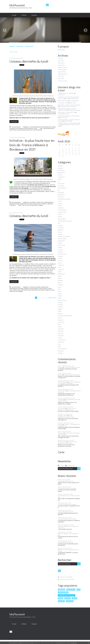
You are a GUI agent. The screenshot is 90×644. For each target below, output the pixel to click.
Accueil (14, 15)
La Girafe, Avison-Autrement (68, 106)
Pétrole (60, 296)
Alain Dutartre (62, 391)
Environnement (19, 128)
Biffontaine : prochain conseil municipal (69, 105)
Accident (60, 166)
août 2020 (61, 76)
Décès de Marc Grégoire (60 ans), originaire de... (67, 109)
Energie (60, 234)
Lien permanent (15, 127)
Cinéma (60, 204)
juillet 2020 (12, 46)
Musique (60, 281)
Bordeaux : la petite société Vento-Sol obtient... (68, 550)
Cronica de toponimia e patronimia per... (69, 116)
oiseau (15, 130)
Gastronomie (62, 245)
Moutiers (60, 433)
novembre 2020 (62, 70)
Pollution (60, 305)
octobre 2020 (62, 72)
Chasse (60, 201)
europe (74, 598)
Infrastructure (37, 204)
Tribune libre (62, 340)
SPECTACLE (61, 322)
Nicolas (60, 367)
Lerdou (60, 375)
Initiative (44, 204)
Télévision (61, 331)
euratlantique (33, 205)
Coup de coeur (40, 202)
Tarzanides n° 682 (63, 103)
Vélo (59, 344)
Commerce (61, 208)
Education (61, 230)
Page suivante (52, 298)
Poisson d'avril (62, 300)
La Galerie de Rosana (72, 98)
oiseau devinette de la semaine (36, 290)
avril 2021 (61, 59)
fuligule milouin (50, 290)
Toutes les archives (63, 81)
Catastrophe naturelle (64, 199)
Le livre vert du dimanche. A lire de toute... (69, 434)
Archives (24, 15)
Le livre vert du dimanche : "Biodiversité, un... (67, 409)
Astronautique (62, 188)
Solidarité (61, 320)
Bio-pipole (61, 193)
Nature (31, 128)
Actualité (32, 202)
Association (38, 287)
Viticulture (61, 351)
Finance (60, 243)
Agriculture (61, 170)
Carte (61, 452)
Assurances (61, 186)
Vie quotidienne (62, 349)
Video (59, 347)
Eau (59, 223)
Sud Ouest (61, 329)
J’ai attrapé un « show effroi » (66, 112)
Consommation (62, 210)
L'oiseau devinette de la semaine (69, 392)
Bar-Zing (73, 103)
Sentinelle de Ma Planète (65, 316)
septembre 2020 (29, 46)
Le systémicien (74, 101)
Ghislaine (60, 400)
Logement (50, 204)
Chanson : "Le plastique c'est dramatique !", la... (69, 425)
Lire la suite (14, 122)
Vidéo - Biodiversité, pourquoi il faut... (66, 416)
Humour (60, 250)
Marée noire (61, 274)
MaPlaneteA (17, 5)
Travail (60, 338)
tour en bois (25, 205)
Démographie (62, 219)
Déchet (60, 217)
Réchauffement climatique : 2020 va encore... (69, 400)
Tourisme (61, 333)
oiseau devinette (22, 130)
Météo (60, 278)
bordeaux (40, 205)
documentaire (71, 590)
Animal (32, 127)
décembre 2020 (62, 67)
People (60, 294)
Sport (59, 325)
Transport (61, 336)
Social (59, 318)
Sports (60, 327)
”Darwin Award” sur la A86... (66, 93)
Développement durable (49, 127)
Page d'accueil (20, 46)
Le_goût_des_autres (64, 114)
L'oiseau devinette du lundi (29, 61)
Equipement (23, 204)
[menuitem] (14, 15)
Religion (60, 309)
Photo (35, 128)
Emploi (60, 232)
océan (60, 287)
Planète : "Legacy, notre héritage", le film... (68, 534)
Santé (59, 311)
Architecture (61, 177)
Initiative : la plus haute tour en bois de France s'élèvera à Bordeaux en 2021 (32, 145)
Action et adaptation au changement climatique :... (69, 383)
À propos (34, 15)
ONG (59, 289)
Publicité (60, 307)
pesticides (61, 601)
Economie (61, 228)
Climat (60, 206)
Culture (60, 214)
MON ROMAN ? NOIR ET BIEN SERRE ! (69, 125)
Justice (60, 263)
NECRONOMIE (68, 121)
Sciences (60, 314)
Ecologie (12, 128)
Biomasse (61, 197)
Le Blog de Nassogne (74, 110)
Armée (60, 179)
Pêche (60, 292)
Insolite (26, 128)
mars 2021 (61, 61)
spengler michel (62, 416)
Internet (60, 261)
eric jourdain (61, 408)
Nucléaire (61, 285)
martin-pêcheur (38, 130)
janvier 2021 (61, 65)
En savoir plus (74, 643)
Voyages (60, 353)
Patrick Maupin (62, 382)
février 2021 (61, 63)
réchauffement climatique (67, 595)
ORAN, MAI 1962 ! (63, 101)
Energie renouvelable (64, 236)
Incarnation (61, 95)
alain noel (62, 590)
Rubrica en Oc (64, 117)
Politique (60, 303)
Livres (60, 267)
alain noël (30, 130)
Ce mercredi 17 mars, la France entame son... (69, 496)
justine (60, 424)
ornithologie (19, 291)
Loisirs (60, 272)
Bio (59, 190)
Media (60, 276)
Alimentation (61, 173)
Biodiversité (38, 127)
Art (59, 181)
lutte (78, 590)
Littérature (61, 265)
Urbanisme (13, 205)
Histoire (60, 247)
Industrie (30, 204)
